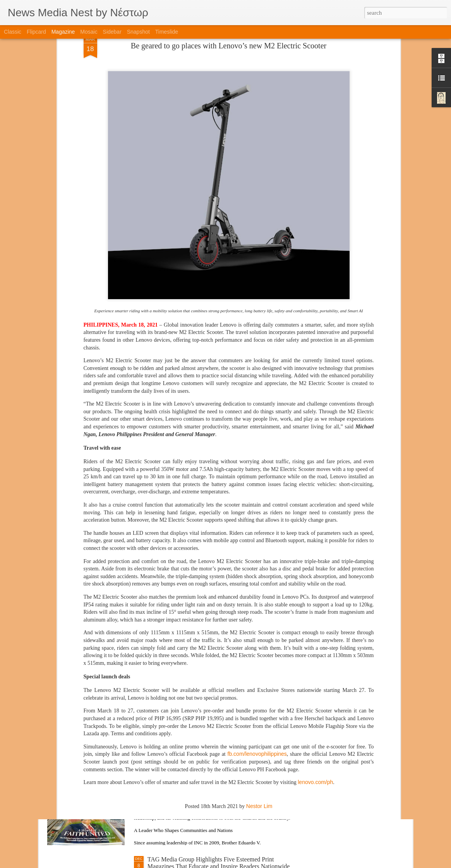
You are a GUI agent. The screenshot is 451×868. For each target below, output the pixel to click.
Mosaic (89, 32)
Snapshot (138, 32)
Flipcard (36, 32)
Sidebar (112, 32)
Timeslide (167, 32)
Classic (13, 32)
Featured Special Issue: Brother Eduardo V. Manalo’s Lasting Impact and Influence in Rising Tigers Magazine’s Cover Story (219, 778)
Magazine (63, 32)
